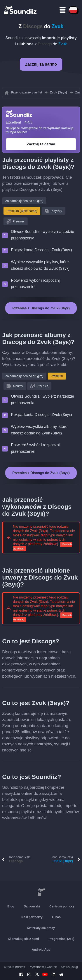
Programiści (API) (61, 939)
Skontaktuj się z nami (23, 939)
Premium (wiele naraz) (22, 211)
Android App (41, 949)
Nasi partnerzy (32, 917)
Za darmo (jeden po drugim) (24, 201)
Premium (57, 376)
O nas (56, 917)
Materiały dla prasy (41, 928)
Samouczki (32, 906)
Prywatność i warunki (43, 967)
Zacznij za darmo (41, 64)
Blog (11, 906)
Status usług (69, 967)
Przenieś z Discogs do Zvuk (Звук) (41, 308)
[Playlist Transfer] (21, 10)
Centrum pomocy (62, 906)
